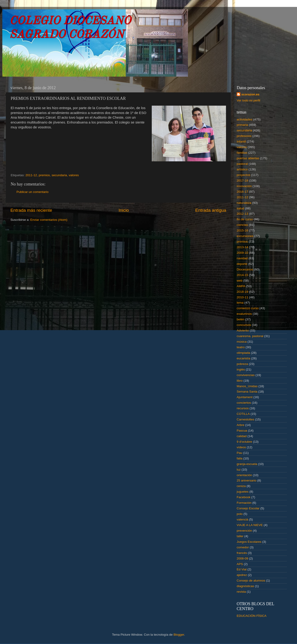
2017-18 (242, 181)
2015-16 (242, 230)
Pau (239, 453)
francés (242, 553)
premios (44, 175)
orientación (244, 475)
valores (74, 175)
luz (239, 470)
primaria (242, 125)
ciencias (242, 225)
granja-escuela (247, 464)
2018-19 (242, 292)
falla (240, 458)
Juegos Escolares (249, 542)
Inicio (124, 210)
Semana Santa (247, 392)
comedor (243, 547)
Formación (244, 503)
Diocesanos (245, 269)
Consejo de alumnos (251, 581)
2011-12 (31, 175)
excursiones (245, 236)
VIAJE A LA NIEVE (250, 525)
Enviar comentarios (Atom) (49, 220)
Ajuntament (245, 397)
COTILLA (243, 414)
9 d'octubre (244, 442)
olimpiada (243, 353)
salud (240, 208)
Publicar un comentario (32, 192)
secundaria (59, 175)
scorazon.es (250, 94)
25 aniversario (247, 480)
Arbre (241, 425)
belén (241, 319)
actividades (245, 119)
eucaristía (244, 358)
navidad (242, 258)
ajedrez (242, 575)
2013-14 (242, 247)
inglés (241, 369)
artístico (242, 169)
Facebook (244, 497)
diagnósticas (245, 586)
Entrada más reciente (31, 210)
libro (240, 381)
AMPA (241, 286)
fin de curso (245, 219)
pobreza (242, 364)
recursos (243, 408)
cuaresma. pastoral (250, 336)
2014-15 (242, 275)
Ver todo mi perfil (248, 100)
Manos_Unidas (247, 386)
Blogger (179, 635)
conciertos (244, 403)
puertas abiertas (248, 158)
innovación (244, 186)
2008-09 (242, 558)
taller (240, 536)
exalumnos (244, 314)
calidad (242, 436)
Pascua (242, 431)
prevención (244, 531)
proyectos (244, 175)
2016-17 (242, 192)
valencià (242, 519)
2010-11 (242, 297)
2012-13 (242, 214)
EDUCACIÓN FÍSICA (252, 616)
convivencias (246, 375)
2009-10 (242, 253)
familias (242, 153)
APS (240, 564)
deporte (242, 264)
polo (240, 514)
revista (241, 592)
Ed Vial (242, 569)
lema (240, 303)
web (240, 281)
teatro (241, 347)
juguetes (243, 492)
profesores (244, 136)
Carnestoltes (245, 419)
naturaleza (244, 203)
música (242, 342)
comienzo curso (248, 308)
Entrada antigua (211, 210)
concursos (244, 325)
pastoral (242, 164)
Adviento (243, 330)
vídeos (241, 447)
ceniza (241, 486)
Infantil (241, 141)
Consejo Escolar (248, 508)
